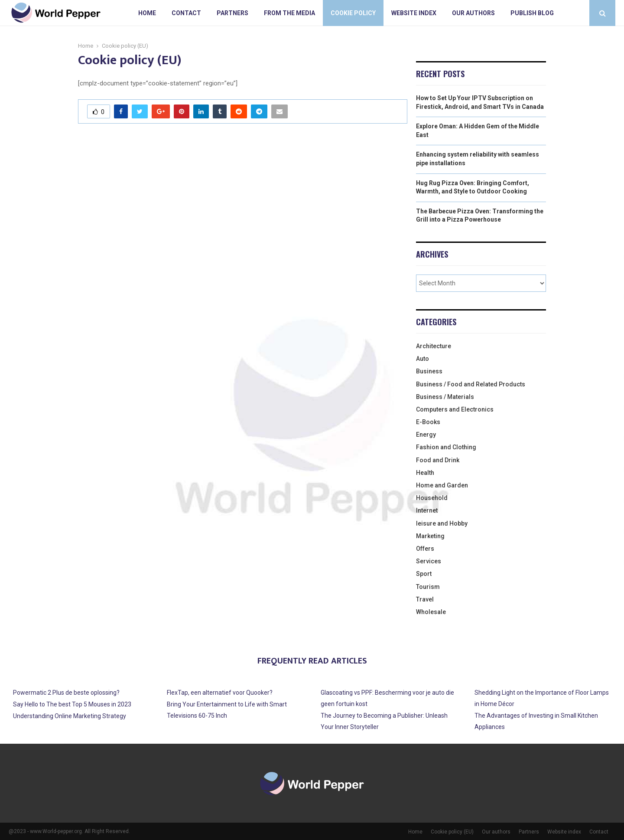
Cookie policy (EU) (452, 832)
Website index (414, 13)
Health (425, 473)
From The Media (289, 13)
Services (429, 561)
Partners (232, 13)
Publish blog (532, 13)
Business (429, 371)
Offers (425, 549)
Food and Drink (438, 460)
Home (147, 13)
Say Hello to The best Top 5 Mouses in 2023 (72, 704)
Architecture (434, 346)
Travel (425, 599)
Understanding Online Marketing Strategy (70, 716)
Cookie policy (353, 13)
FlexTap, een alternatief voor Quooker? (220, 693)
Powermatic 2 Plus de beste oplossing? (66, 693)
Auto (422, 359)
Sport (424, 574)
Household (432, 498)
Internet (427, 510)
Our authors (473, 13)
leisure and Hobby (442, 523)
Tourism (428, 587)
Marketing (430, 536)
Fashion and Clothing (446, 447)
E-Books (428, 422)
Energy (426, 435)
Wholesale (431, 612)
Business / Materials (445, 397)
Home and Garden (442, 485)
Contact (186, 13)
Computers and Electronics (455, 409)
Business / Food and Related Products (471, 384)
